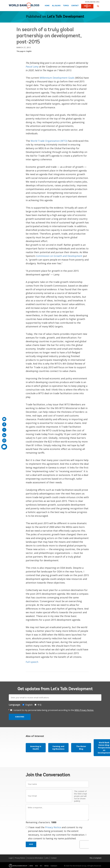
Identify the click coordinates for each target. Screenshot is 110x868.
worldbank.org (92, 2)
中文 (40, 705)
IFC (41, 866)
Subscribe (20, 717)
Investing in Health (36, 748)
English (29, 51)
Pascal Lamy (32, 67)
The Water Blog (81, 748)
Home (47, 6)
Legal (11, 858)
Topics (66, 6)
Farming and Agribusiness (58, 748)
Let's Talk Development (66, 17)
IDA (36, 866)
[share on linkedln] (4, 435)
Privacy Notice (53, 827)
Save (31, 844)
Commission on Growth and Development (59, 256)
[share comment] (4, 447)
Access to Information (35, 858)
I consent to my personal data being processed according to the (53, 710)
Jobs (47, 858)
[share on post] (4, 430)
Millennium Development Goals (57, 78)
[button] (98, 6)
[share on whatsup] (4, 441)
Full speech (32, 662)
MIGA (46, 866)
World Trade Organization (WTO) (49, 141)
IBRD (31, 866)
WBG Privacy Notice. (84, 710)
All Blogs (56, 6)
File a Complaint (96, 858)
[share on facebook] (4, 424)
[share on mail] (4, 419)
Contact (75, 6)
